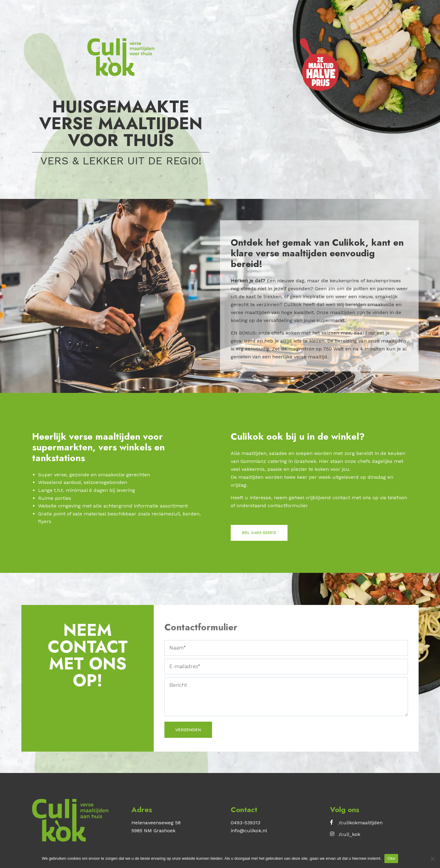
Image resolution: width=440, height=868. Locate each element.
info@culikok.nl (249, 831)
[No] (432, 859)
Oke (391, 858)
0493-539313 (246, 823)
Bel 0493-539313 (259, 533)
